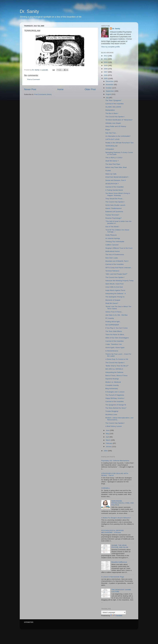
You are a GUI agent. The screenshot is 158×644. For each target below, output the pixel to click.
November (110, 85)
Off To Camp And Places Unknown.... (119, 268)
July (108, 98)
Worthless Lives (111, 415)
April (108, 437)
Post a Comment (34, 79)
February (109, 443)
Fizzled (108, 171)
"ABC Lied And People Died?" (116, 274)
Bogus (108, 130)
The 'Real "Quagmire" (113, 100)
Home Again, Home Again (115, 347)
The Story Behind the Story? (116, 408)
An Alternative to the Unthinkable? (118, 136)
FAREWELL (106, 488)
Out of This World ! (112, 227)
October (109, 88)
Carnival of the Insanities (115, 104)
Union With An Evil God (114, 287)
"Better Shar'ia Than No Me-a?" (117, 366)
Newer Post (30, 89)
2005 (106, 78)
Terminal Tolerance (112, 271)
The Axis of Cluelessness (115, 255)
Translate (116, 616)
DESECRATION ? (112, 184)
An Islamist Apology (113, 238)
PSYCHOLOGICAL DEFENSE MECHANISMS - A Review (113, 531)
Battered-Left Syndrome (114, 212)
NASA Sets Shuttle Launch (115, 205)
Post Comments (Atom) (43, 94)
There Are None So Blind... (115, 335)
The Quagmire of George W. (116, 405)
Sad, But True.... (111, 133)
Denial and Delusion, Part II (116, 180)
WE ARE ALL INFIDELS (114, 369)
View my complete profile (110, 47)
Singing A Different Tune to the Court (119, 248)
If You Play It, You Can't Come (117, 328)
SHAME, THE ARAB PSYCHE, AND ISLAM (120, 546)
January (109, 447)
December (110, 81)
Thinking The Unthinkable (115, 242)
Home (60, 89)
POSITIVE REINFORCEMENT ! (117, 177)
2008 (106, 69)
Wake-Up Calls (111, 174)
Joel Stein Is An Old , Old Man (117, 315)
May (108, 434)
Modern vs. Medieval (113, 382)
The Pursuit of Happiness (115, 395)
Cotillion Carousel (112, 245)
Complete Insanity (112, 385)
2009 (106, 65)
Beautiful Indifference (119, 562)
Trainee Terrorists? (112, 215)
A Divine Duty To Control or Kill (117, 359)
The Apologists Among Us (115, 297)
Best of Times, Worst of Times (116, 376)
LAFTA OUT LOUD (112, 139)
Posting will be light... (113, 322)
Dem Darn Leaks (112, 258)
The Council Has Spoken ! (115, 117)
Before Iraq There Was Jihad (116, 167)
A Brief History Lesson (114, 426)
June (108, 430)
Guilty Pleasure (111, 235)
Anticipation (110, 149)
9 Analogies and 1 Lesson (115, 392)
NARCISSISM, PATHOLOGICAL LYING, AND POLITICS (123, 503)
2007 (106, 72)
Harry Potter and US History (116, 126)
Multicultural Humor (113, 251)
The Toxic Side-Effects (114, 331)
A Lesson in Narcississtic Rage (113, 577)
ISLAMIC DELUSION (113, 107)
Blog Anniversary (112, 388)
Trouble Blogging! (112, 411)
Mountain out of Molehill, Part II (117, 261)
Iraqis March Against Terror (115, 290)
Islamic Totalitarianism (114, 208)
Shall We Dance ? (112, 161)
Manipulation (110, 110)
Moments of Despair (113, 300)
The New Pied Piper (113, 164)
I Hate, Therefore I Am (114, 344)
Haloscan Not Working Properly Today (119, 281)
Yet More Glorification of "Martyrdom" (119, 120)
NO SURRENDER (112, 325)
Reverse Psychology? (114, 218)
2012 (106, 56)
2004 (106, 451)
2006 (106, 75)
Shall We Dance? (112, 303)
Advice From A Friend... (114, 312)
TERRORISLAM (111, 146)
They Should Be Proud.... (115, 199)
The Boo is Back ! (112, 113)
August (109, 94)
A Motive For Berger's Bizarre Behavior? (116, 518)
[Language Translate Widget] (114, 612)
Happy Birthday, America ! (115, 398)
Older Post (90, 89)
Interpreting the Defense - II (116, 294)
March (108, 440)
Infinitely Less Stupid (113, 123)
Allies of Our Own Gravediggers (117, 338)
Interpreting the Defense (114, 372)
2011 (106, 59)
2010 (106, 62)
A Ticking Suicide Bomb (114, 190)
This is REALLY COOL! (114, 158)
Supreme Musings (112, 379)
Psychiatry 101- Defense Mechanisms (115, 461)
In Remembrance (112, 351)
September (110, 91)
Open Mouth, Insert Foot (114, 284)
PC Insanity (110, 318)
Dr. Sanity (29, 11)
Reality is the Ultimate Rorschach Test (119, 143)
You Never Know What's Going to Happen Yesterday (118, 194)
